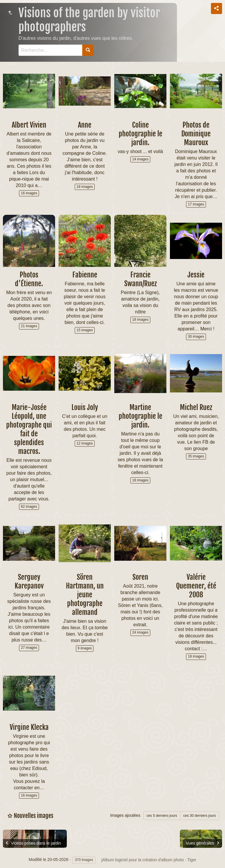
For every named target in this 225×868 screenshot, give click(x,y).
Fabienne (85, 275)
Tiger (192, 860)
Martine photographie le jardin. (140, 416)
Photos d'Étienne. (29, 279)
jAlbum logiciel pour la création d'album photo (143, 860)
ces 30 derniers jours (200, 816)
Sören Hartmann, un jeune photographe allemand (85, 595)
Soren (140, 577)
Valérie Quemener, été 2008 (196, 586)
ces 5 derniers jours (162, 816)
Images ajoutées (125, 815)
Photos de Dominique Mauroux (196, 134)
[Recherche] (50, 50)
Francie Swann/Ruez (140, 279)
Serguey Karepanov (29, 581)
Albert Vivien (29, 125)
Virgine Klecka (29, 727)
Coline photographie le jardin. (140, 134)
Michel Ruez (196, 407)
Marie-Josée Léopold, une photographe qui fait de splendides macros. (29, 429)
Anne (85, 125)
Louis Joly (85, 407)
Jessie (196, 275)
